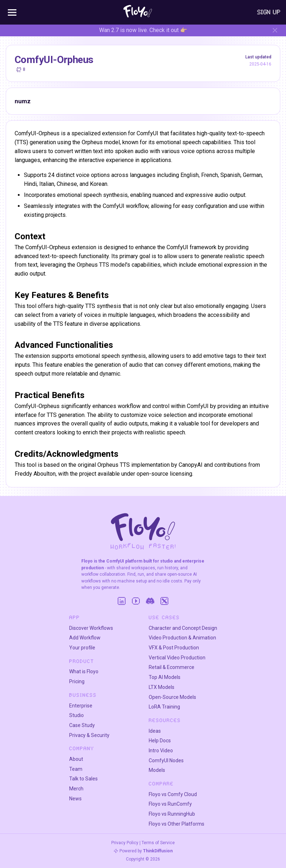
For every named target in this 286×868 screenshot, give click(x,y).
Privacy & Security (89, 735)
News (75, 799)
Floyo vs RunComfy (170, 804)
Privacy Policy (125, 843)
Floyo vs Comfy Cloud (173, 794)
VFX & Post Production (174, 648)
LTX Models (162, 687)
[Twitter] (164, 601)
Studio (76, 715)
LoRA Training (164, 707)
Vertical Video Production (177, 658)
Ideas (155, 731)
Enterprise (81, 706)
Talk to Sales (83, 779)
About (76, 759)
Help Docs (160, 741)
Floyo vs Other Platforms (177, 824)
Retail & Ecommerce (172, 667)
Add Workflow (85, 638)
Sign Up (269, 12)
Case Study (82, 725)
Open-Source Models (172, 697)
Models (157, 770)
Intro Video (161, 751)
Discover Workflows (91, 628)
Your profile (82, 648)
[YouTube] (136, 601)
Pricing (77, 681)
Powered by (146, 851)
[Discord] (150, 601)
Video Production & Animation (182, 638)
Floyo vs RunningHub (172, 814)
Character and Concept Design (183, 628)
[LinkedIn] (122, 601)
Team (76, 769)
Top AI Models (165, 677)
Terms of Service (158, 843)
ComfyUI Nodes (166, 760)
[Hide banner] (275, 30)
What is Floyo (84, 671)
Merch (76, 789)
